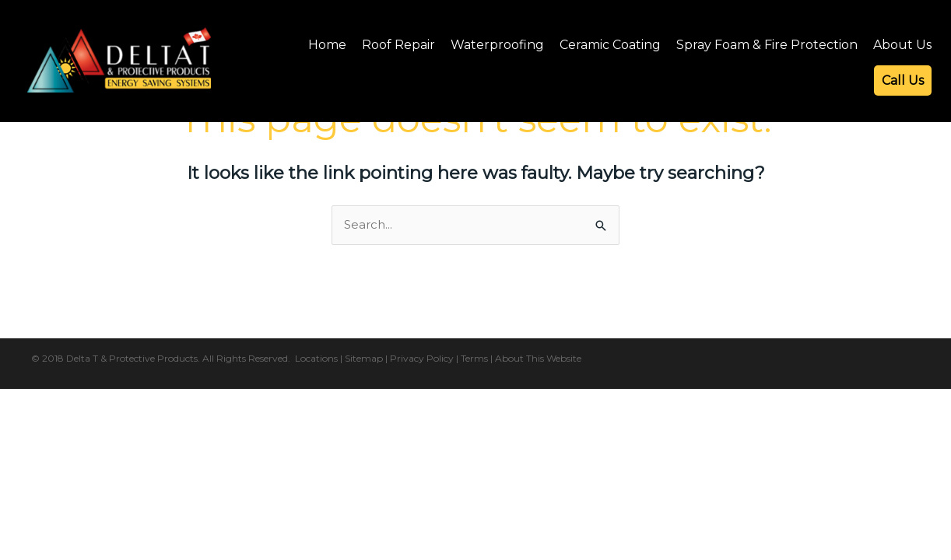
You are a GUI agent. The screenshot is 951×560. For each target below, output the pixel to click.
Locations (316, 358)
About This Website (538, 358)
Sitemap (364, 358)
